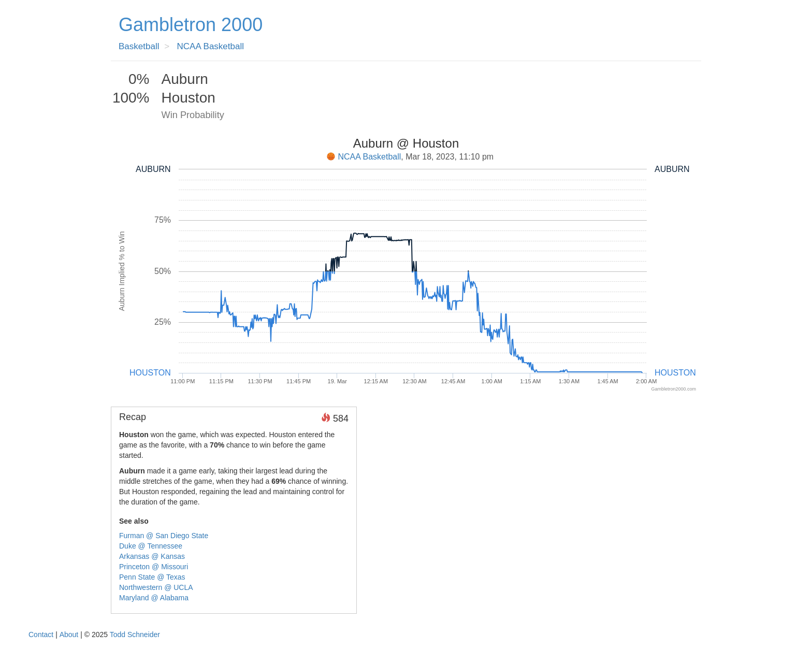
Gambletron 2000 (191, 25)
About (69, 634)
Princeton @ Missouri (154, 567)
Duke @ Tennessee (151, 546)
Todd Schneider (135, 634)
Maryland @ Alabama (154, 598)
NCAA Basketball (370, 157)
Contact (41, 634)
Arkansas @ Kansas (152, 556)
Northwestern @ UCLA (156, 587)
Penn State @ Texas (152, 577)
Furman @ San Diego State (164, 536)
